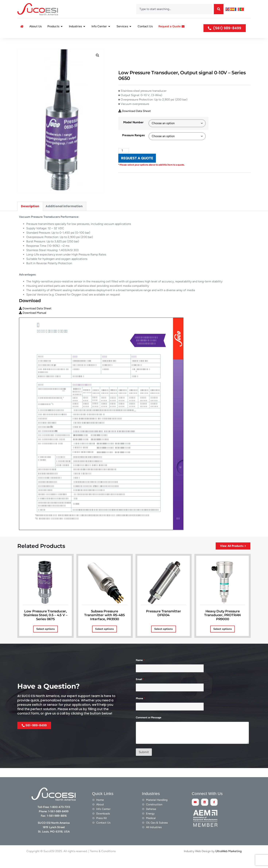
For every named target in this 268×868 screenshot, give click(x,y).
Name (140, 669)
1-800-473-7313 (60, 816)
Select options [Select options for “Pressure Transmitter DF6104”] (163, 637)
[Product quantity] (124, 159)
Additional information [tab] (64, 215)
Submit (144, 761)
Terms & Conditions (103, 860)
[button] (98, 64)
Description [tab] (30, 215)
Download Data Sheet (135, 120)
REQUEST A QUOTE (137, 167)
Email (140, 688)
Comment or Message (149, 726)
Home (21, 42)
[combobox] (174, 9)
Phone (140, 707)
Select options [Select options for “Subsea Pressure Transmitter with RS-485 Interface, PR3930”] (104, 637)
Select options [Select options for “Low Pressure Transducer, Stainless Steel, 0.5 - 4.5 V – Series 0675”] (45, 637)
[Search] (219, 9)
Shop (30, 42)
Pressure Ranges (133, 144)
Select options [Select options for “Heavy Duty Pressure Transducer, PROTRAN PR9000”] (223, 637)
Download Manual (33, 321)
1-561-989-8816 (57, 824)
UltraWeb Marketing (228, 860)
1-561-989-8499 (58, 820)
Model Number (133, 131)
